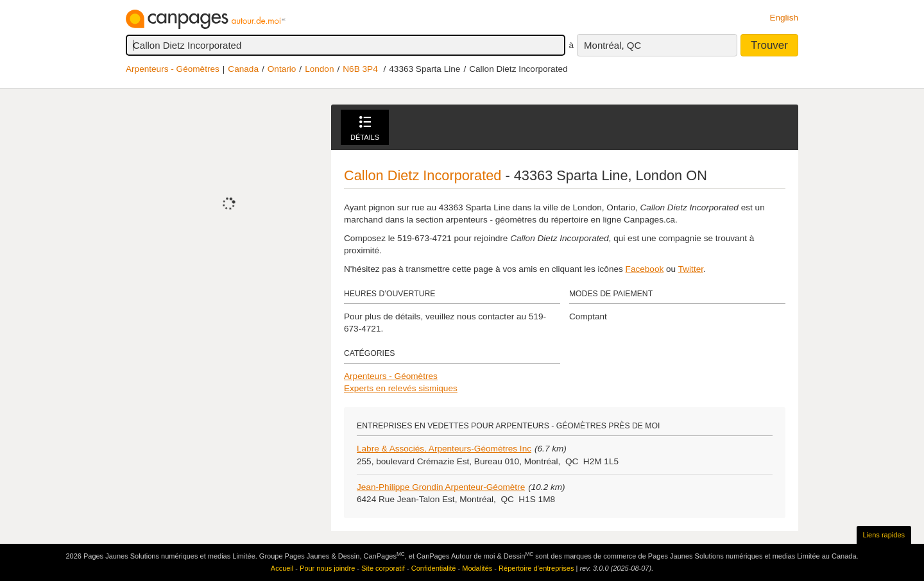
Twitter (691, 269)
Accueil (282, 568)
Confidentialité (434, 568)
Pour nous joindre (327, 568)
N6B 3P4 (360, 69)
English (784, 18)
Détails (365, 129)
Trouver (769, 45)
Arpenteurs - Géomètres (173, 69)
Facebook (645, 269)
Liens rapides (884, 535)
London (319, 69)
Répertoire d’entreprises (536, 568)
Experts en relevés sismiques (401, 388)
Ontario (282, 69)
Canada (243, 69)
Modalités (477, 568)
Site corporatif (383, 568)
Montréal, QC (612, 45)
